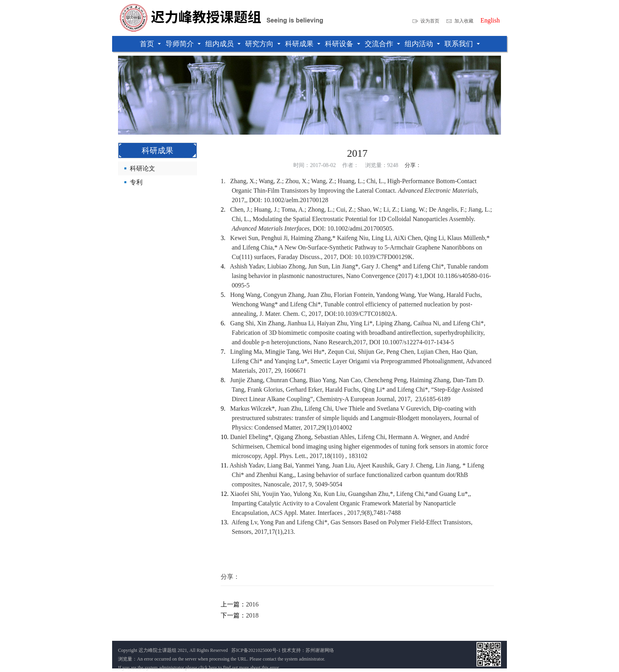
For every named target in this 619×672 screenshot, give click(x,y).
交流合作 (379, 44)
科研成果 (299, 44)
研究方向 (259, 44)
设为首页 (430, 21)
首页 (147, 44)
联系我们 (459, 44)
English (490, 21)
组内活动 (419, 44)
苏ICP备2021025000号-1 (256, 650)
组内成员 (219, 44)
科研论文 (143, 168)
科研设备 (339, 44)
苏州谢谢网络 (320, 650)
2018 (252, 615)
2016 (252, 604)
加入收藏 (464, 21)
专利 (136, 182)
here (213, 668)
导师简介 (180, 44)
